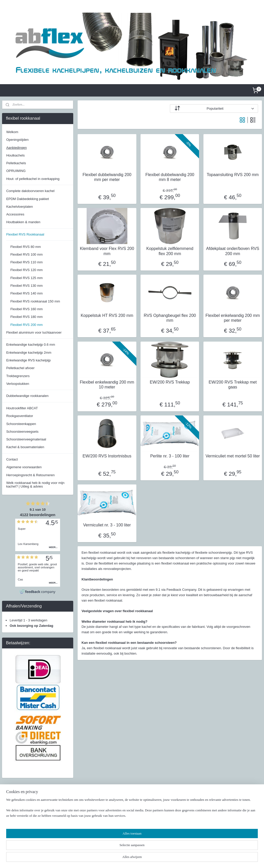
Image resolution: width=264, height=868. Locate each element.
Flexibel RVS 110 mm (26, 262)
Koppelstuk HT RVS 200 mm (107, 315)
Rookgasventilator (20, 416)
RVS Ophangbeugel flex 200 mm (170, 318)
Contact (12, 459)
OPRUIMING (16, 171)
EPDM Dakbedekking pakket (27, 199)
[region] (98, 849)
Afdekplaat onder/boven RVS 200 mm (233, 251)
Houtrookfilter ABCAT (22, 408)
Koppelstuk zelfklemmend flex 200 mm (170, 251)
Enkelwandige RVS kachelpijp (28, 360)
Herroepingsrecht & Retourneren (30, 475)
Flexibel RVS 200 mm (26, 325)
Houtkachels (15, 155)
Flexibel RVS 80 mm (26, 247)
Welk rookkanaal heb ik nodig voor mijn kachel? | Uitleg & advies (35, 485)
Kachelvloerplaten (19, 207)
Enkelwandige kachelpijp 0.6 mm (31, 345)
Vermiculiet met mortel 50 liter (233, 456)
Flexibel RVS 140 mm (26, 293)
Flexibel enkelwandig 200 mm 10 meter (107, 385)
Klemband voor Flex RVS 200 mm (107, 251)
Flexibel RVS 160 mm (26, 309)
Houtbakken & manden (23, 222)
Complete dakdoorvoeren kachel (30, 191)
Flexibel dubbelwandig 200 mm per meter (107, 177)
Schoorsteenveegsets (22, 432)
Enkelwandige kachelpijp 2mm (29, 353)
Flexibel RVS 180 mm (26, 317)
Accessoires (15, 214)
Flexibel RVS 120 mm (26, 270)
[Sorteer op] (214, 108)
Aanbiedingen (16, 148)
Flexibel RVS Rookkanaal (25, 234)
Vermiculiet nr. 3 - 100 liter (107, 525)
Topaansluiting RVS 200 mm (233, 175)
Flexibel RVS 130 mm (26, 286)
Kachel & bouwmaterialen (25, 447)
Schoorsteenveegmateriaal (26, 439)
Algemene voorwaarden (24, 467)
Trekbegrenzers (18, 376)
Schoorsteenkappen (21, 424)
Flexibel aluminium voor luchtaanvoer (34, 332)
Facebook (185, 808)
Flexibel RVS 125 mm (26, 278)
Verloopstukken (18, 384)
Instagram (186, 813)
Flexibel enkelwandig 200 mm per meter (233, 318)
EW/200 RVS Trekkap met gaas (233, 385)
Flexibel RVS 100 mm (26, 254)
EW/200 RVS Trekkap (170, 382)
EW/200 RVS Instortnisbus (107, 456)
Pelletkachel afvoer (20, 368)
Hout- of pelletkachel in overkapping (33, 179)
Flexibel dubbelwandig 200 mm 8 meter (170, 177)
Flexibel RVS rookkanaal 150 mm (35, 301)
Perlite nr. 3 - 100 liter (170, 456)
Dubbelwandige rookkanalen (27, 396)
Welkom (12, 132)
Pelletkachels (16, 163)
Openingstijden (17, 140)
